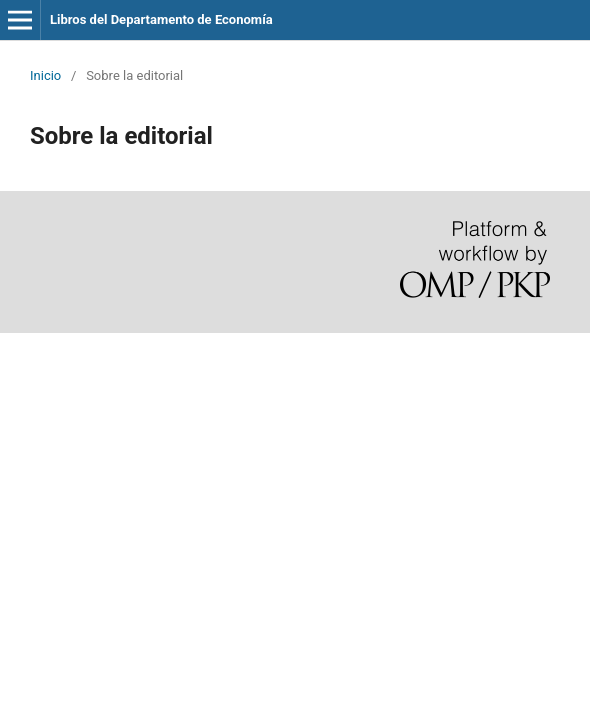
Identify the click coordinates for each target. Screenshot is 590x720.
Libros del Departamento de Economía (161, 19)
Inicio (45, 75)
